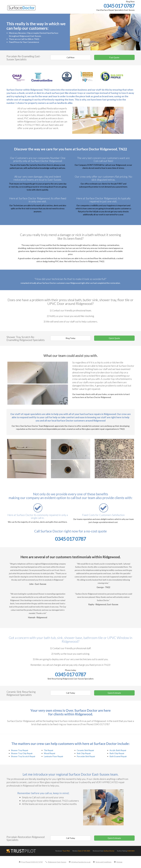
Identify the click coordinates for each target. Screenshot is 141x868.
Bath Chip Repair (117, 753)
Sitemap (118, 862)
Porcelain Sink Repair (86, 756)
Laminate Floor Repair (54, 756)
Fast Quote (114, 57)
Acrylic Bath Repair (118, 750)
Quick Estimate (114, 693)
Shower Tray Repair (20, 750)
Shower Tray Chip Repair (22, 753)
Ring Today (70, 338)
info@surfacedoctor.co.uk (80, 862)
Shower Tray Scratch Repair (23, 756)
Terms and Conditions (102, 862)
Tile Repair (49, 750)
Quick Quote (114, 338)
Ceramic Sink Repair (85, 750)
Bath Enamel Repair (118, 756)
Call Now (71, 57)
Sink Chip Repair (84, 753)
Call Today (71, 693)
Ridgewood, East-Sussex (56, 862)
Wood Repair (50, 753)
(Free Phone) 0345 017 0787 (31, 862)
